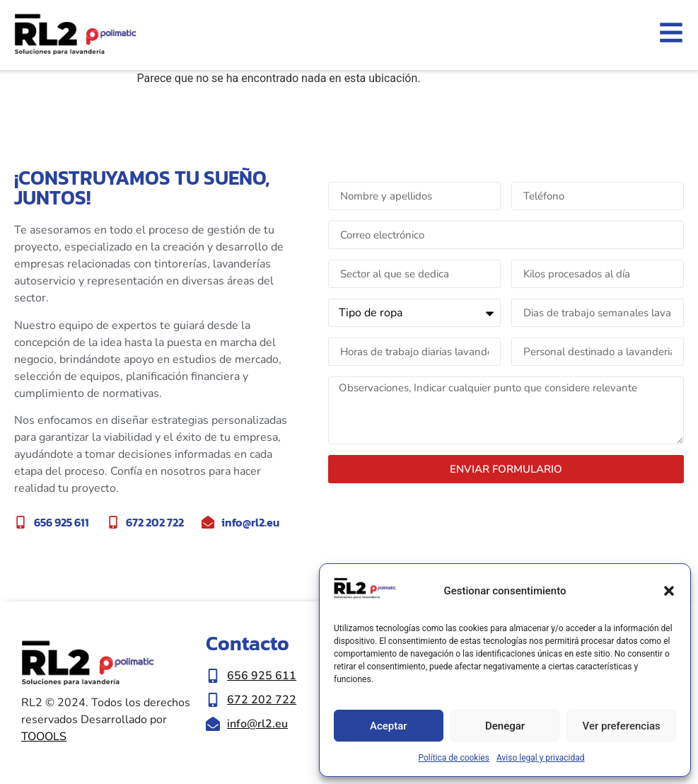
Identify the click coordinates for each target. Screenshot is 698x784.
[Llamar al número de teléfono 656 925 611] (267, 676)
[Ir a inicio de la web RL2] (75, 35)
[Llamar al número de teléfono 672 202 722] (267, 700)
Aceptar (389, 726)
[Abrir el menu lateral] (671, 33)
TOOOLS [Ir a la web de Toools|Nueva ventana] (44, 737)
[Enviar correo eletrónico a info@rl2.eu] (267, 724)
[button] (669, 591)
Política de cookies (454, 758)
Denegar (505, 726)
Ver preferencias (622, 726)
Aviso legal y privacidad (541, 758)
